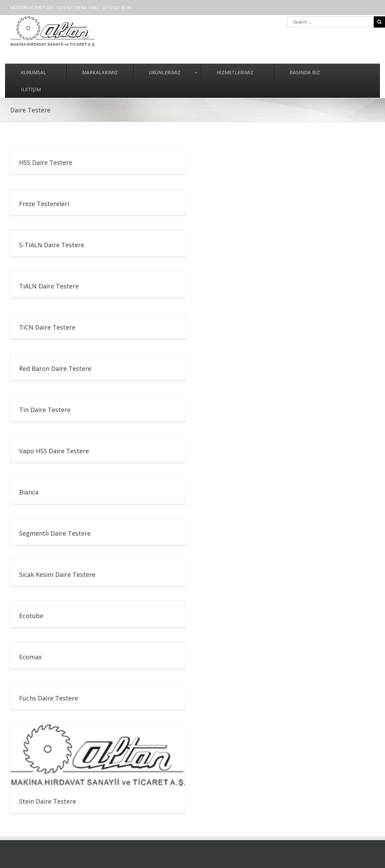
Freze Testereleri (44, 204)
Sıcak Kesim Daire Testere (57, 574)
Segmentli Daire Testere (55, 533)
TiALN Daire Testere (49, 286)
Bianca (29, 492)
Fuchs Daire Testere (49, 698)
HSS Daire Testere (46, 162)
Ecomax (30, 657)
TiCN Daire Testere (47, 327)
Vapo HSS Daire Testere (54, 451)
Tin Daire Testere (45, 410)
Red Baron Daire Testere (55, 368)
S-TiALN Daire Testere (52, 245)
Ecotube (31, 616)
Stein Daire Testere (48, 801)
